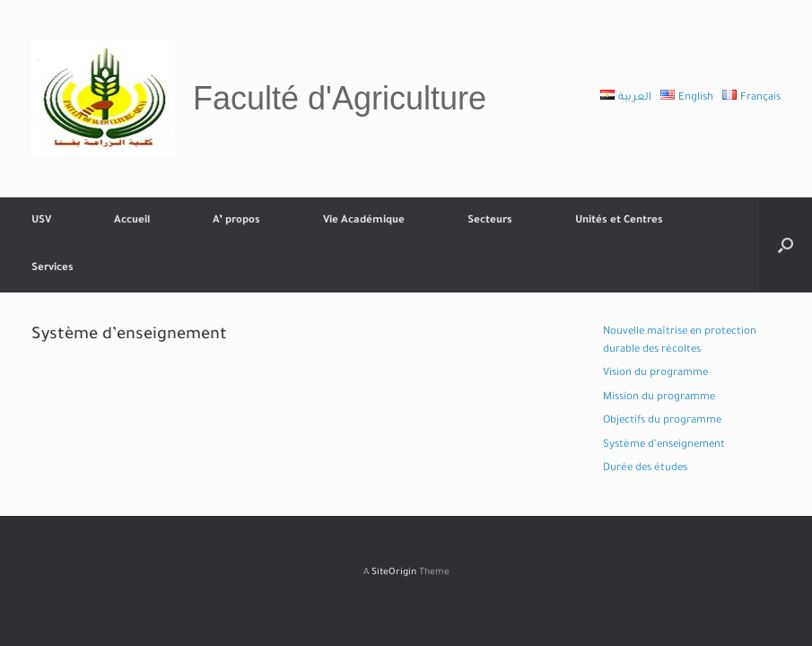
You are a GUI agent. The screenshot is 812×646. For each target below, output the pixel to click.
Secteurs (490, 221)
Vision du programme (655, 374)
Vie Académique (364, 221)
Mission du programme (659, 398)
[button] (786, 245)
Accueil (132, 221)
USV (41, 221)
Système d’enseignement (664, 445)
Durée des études (645, 469)
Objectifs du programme (662, 421)
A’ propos (236, 221)
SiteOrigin (394, 573)
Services (52, 269)
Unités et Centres (619, 221)
